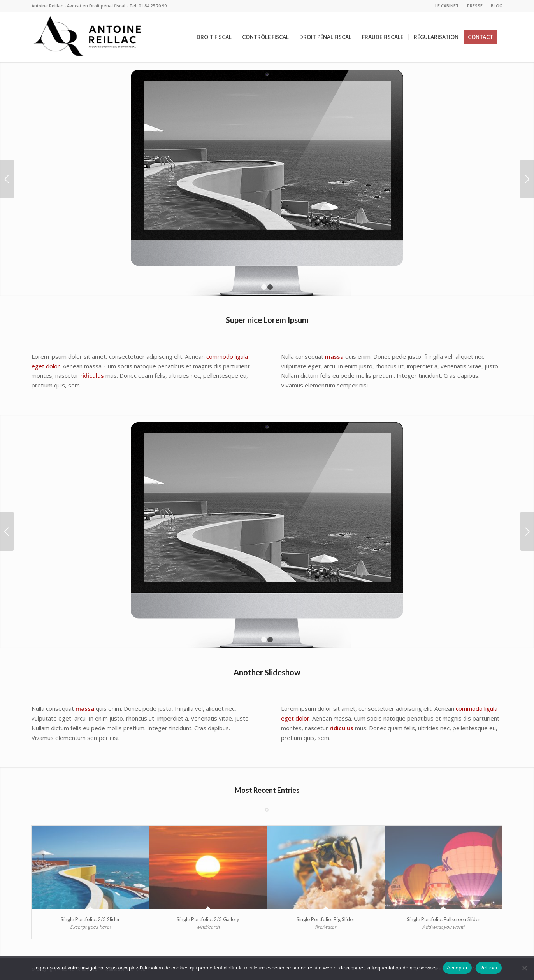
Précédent (7, 179)
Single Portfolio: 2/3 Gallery (208, 919)
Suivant (527, 179)
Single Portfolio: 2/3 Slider (90, 919)
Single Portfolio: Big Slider (326, 919)
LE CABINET (447, 6)
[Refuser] (524, 968)
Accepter (457, 968)
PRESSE (475, 6)
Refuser (489, 968)
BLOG (497, 6)
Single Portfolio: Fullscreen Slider (444, 919)
